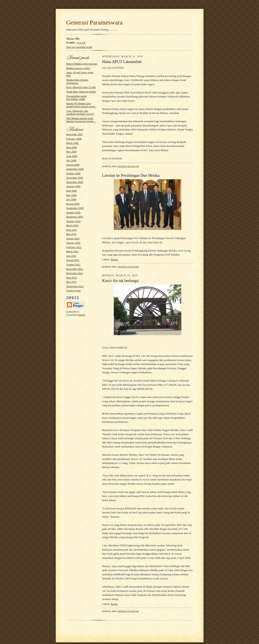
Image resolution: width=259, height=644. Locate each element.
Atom (82, 315)
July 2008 (71, 160)
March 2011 (73, 252)
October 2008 (73, 174)
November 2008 (75, 178)
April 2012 (72, 278)
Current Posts (73, 291)
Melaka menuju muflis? (78, 68)
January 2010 (73, 221)
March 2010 (73, 226)
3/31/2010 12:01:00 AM (128, 267)
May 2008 (71, 152)
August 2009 (73, 204)
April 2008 (72, 148)
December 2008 (75, 182)
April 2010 (72, 230)
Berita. (115, 259)
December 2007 (75, 134)
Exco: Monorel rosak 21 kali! (81, 87)
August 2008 (73, 165)
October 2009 (73, 213)
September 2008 (75, 169)
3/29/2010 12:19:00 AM (128, 611)
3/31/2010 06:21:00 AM (128, 166)
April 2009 (72, 191)
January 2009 (73, 186)
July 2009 (71, 200)
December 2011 (75, 273)
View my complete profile (79, 47)
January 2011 (73, 243)
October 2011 (73, 265)
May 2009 (71, 195)
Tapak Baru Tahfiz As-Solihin (81, 92)
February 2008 (74, 139)
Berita (114, 604)
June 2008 (72, 156)
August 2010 (73, 239)
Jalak (81, 43)
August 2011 (73, 260)
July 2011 (71, 256)
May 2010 (71, 234)
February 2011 (74, 247)
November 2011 (75, 269)
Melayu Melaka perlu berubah (82, 64)
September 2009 (75, 208)
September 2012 (75, 286)
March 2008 (73, 143)
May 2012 (71, 282)
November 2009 (75, 217)
